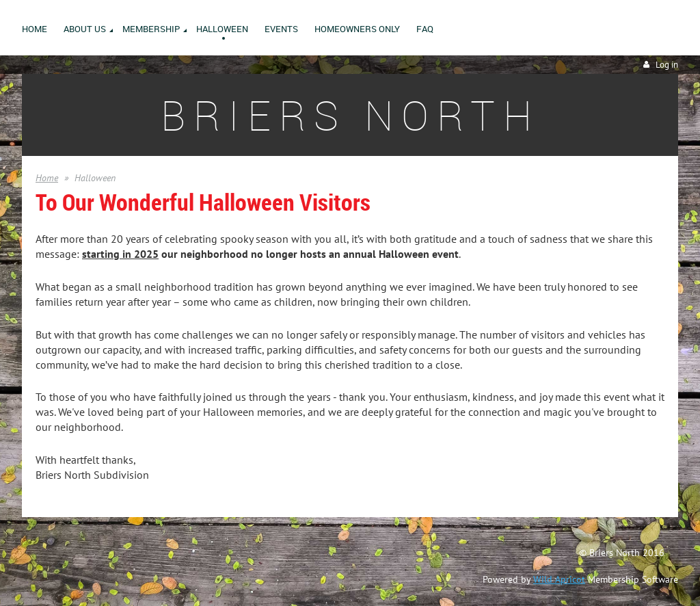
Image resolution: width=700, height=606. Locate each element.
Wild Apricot (559, 579)
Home (47, 178)
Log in (667, 65)
